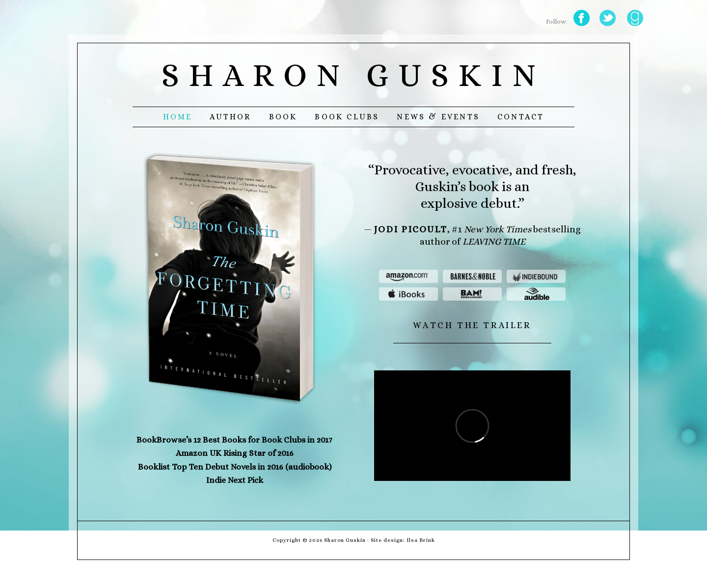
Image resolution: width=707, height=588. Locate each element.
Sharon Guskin (353, 75)
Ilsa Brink (421, 540)
